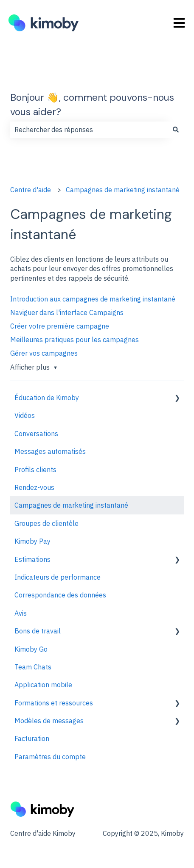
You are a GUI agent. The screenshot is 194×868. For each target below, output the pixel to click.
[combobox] (89, 130)
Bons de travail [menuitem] (38, 631)
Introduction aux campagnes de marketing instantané (93, 299)
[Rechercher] (176, 130)
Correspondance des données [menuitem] (60, 595)
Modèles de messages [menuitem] (49, 721)
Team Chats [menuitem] (33, 667)
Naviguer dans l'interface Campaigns (67, 312)
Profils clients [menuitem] (35, 470)
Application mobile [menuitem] (43, 685)
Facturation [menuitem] (32, 738)
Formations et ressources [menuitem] (54, 703)
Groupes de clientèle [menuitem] (46, 523)
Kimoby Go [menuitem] (31, 649)
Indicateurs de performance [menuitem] (58, 577)
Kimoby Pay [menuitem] (32, 541)
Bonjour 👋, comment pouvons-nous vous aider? (92, 105)
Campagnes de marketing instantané (123, 190)
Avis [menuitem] (21, 613)
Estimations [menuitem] (32, 559)
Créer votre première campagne (60, 326)
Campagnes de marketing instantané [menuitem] (71, 505)
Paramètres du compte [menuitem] (50, 757)
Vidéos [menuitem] (25, 415)
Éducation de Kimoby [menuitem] (47, 398)
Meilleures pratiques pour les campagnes (75, 340)
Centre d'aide (31, 190)
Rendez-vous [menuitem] (34, 487)
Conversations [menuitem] (36, 434)
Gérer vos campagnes (44, 353)
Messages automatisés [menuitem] (50, 451)
